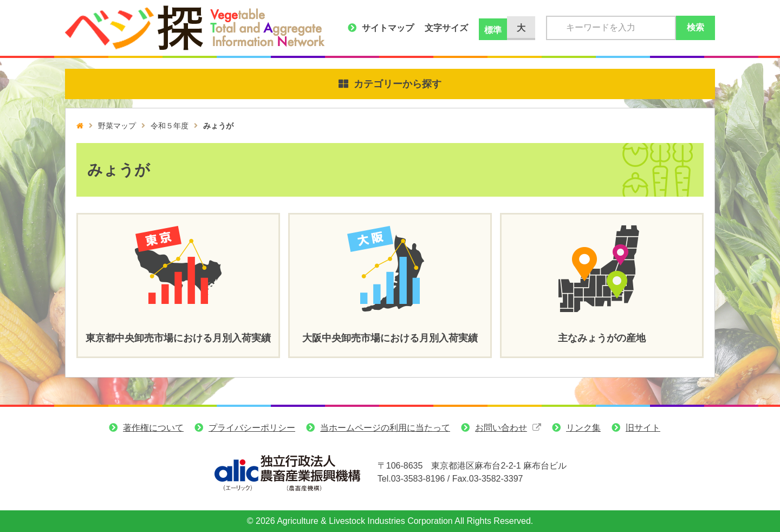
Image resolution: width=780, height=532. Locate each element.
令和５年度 (170, 126)
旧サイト (643, 428)
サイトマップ (388, 28)
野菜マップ (117, 126)
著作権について (153, 428)
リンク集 (583, 428)
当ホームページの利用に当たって (385, 428)
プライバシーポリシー (252, 428)
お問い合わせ (501, 428)
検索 (695, 27)
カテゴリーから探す (398, 84)
